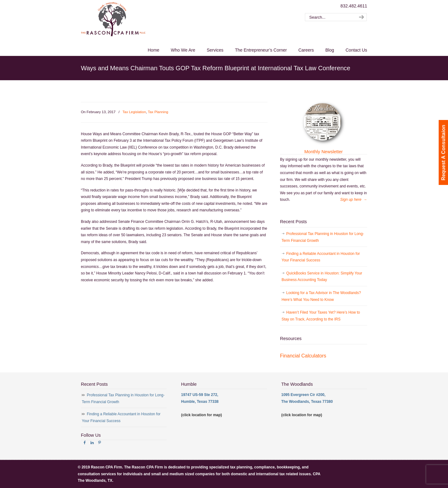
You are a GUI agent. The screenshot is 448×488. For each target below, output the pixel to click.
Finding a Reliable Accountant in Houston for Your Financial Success (321, 257)
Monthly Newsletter (323, 152)
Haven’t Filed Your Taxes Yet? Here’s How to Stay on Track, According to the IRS (321, 316)
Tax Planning (158, 112)
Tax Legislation (134, 112)
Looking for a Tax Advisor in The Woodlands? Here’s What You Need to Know (321, 296)
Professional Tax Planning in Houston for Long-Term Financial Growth (323, 237)
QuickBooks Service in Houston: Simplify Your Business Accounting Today (322, 277)
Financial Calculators (303, 356)
